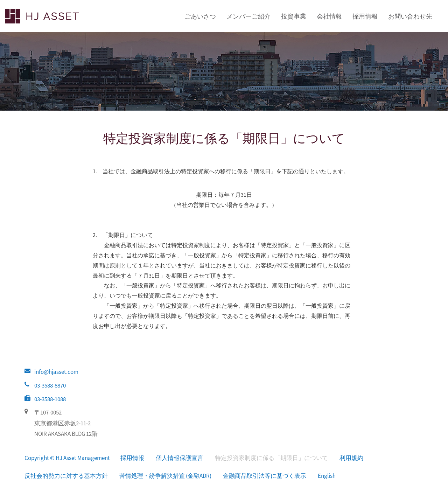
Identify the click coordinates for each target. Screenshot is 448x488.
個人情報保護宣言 (180, 458)
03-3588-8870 (50, 385)
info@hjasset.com (56, 372)
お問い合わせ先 (410, 16)
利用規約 (351, 458)
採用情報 (365, 16)
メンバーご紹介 (248, 16)
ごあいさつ (200, 16)
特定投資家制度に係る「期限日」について (271, 458)
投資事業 (294, 16)
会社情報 (329, 16)
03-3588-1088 (50, 399)
